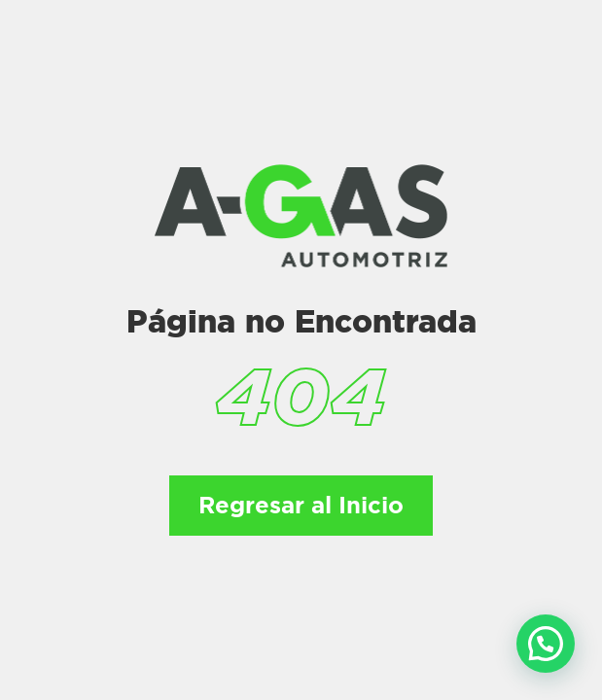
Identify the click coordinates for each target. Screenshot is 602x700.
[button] (546, 644)
